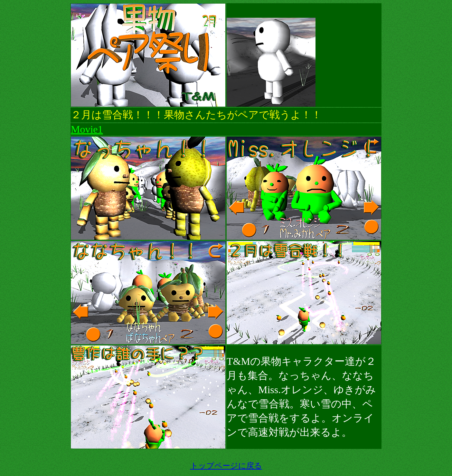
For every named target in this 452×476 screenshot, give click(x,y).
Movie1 (87, 129)
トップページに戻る (226, 466)
